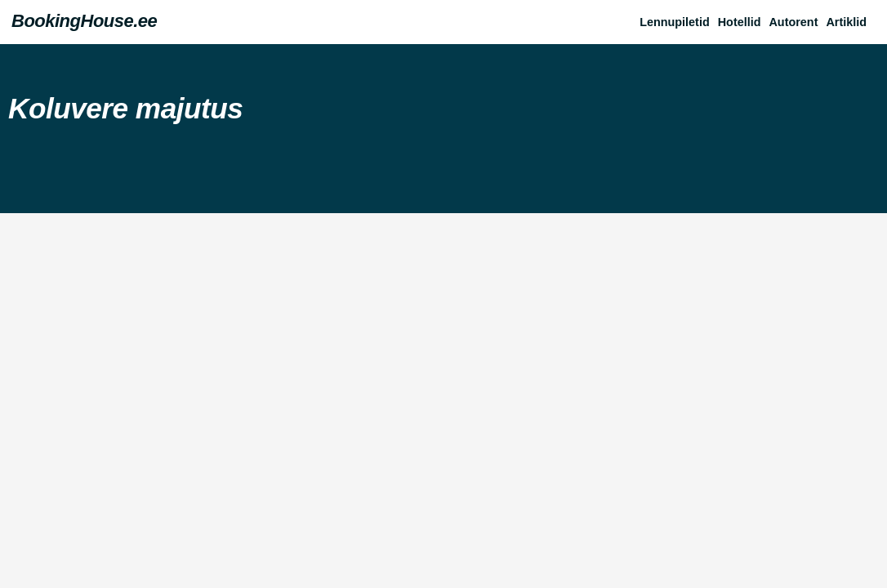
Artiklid (846, 22)
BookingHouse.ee (84, 21)
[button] (850, 22)
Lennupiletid (675, 22)
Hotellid (740, 22)
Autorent (793, 22)
